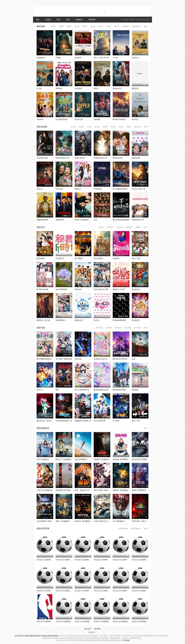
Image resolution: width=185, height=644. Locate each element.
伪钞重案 (97, 119)
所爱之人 (40, 189)
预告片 (117, 26)
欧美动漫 (118, 328)
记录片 (109, 26)
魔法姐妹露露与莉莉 (101, 390)
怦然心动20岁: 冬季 (101, 289)
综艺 (58, 20)
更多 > (146, 26)
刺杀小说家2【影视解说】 (103, 490)
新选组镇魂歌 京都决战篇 (65, 158)
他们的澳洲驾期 (61, 289)
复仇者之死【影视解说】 (141, 459)
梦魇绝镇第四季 (42, 220)
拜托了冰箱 (136, 258)
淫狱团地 (135, 390)
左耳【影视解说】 (43, 459)
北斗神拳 (116, 421)
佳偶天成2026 (80, 158)
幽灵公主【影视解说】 (64, 459)
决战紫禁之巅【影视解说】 (65, 490)
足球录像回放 (123, 529)
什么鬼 (39, 88)
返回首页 (88, 629)
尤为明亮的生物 (61, 119)
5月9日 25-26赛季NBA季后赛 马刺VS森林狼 (53, 622)
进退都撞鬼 (41, 58)
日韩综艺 (110, 227)
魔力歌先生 (136, 289)
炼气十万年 (136, 421)
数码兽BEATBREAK (120, 359)
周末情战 (59, 88)
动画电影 (125, 26)
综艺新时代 (60, 258)
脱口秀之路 (79, 119)
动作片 (53, 26)
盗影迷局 (135, 88)
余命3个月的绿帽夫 (82, 220)
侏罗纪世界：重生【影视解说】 (143, 521)
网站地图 (126, 640)
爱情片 (69, 26)
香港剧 (81, 127)
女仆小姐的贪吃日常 (82, 390)
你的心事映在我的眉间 (121, 220)
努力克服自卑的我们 (120, 189)
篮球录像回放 (136, 529)
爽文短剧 (137, 127)
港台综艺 (120, 227)
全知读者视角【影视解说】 (46, 521)
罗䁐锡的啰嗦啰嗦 (119, 320)
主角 (95, 220)
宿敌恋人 (78, 189)
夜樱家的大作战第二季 (83, 421)
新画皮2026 (117, 88)
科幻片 (77, 26)
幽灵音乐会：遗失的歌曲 (46, 421)
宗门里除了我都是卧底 (64, 359)
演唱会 (138, 227)
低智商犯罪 (60, 220)
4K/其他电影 (136, 26)
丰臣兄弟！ (60, 189)
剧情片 (93, 26)
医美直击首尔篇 (42, 289)
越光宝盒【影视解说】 (83, 521)
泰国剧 (129, 127)
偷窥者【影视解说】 (139, 490)
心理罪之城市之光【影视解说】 (105, 521)
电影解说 (79, 20)
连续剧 (48, 20)
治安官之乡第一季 (138, 189)
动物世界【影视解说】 (121, 490)
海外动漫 (137, 328)
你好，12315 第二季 (101, 58)
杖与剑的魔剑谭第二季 (64, 421)
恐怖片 (85, 26)
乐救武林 (40, 119)
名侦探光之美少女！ (101, 359)
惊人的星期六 (99, 258)
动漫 (68, 20)
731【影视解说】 (119, 521)
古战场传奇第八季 (100, 158)
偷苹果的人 (79, 88)
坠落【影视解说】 (81, 459)
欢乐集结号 (136, 320)
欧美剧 (97, 127)
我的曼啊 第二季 (138, 220)
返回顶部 (97, 629)
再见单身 (78, 289)
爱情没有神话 (118, 158)
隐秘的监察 (136, 158)
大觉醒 (58, 58)
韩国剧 (105, 127)
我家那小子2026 (119, 289)
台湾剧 (89, 127)
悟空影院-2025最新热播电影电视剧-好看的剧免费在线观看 (36, 636)
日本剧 (113, 127)
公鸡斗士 (40, 390)
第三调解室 (79, 258)
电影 (38, 20)
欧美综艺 (130, 227)
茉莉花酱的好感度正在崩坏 (46, 359)
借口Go (96, 320)
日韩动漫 (109, 328)
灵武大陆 (78, 359)
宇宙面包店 (98, 189)
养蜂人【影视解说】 (63, 521)
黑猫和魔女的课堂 (119, 390)
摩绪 (57, 390)
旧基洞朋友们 (61, 320)
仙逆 (133, 359)
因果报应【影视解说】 (102, 459)
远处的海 (78, 58)
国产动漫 (99, 328)
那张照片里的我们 (119, 119)
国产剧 (73, 127)
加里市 (96, 88)
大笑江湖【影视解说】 (45, 490)
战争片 (101, 26)
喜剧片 (61, 26)
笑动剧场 (116, 258)
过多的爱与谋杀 (42, 158)
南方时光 (135, 119)
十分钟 (115, 58)
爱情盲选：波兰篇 (43, 320)
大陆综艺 (101, 227)
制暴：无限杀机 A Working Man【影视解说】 (91, 490)
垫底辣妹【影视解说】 (121, 459)
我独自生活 (79, 320)
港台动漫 (128, 328)
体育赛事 (92, 20)
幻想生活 (135, 58)
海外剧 (121, 127)
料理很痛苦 (41, 258)
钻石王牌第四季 (99, 421)
